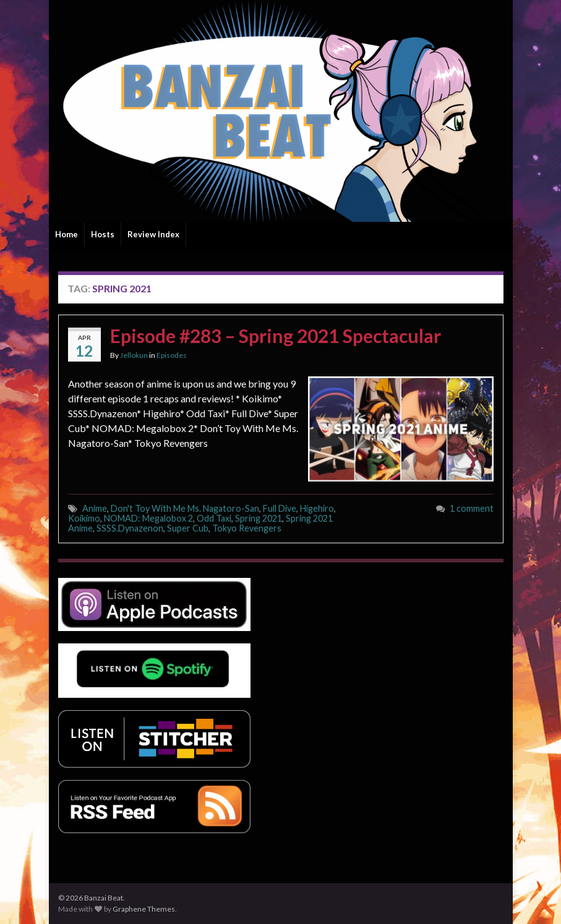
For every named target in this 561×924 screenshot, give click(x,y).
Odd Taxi (214, 518)
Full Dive (280, 508)
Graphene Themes (144, 909)
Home (66, 234)
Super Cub (188, 528)
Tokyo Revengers (247, 528)
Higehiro (317, 508)
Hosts (103, 234)
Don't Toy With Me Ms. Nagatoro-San (185, 508)
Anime (95, 508)
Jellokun (134, 355)
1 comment (472, 508)
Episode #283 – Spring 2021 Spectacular (276, 336)
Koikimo (84, 518)
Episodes (172, 355)
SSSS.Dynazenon (130, 528)
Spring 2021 (259, 518)
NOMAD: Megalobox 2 (148, 518)
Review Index (153, 234)
